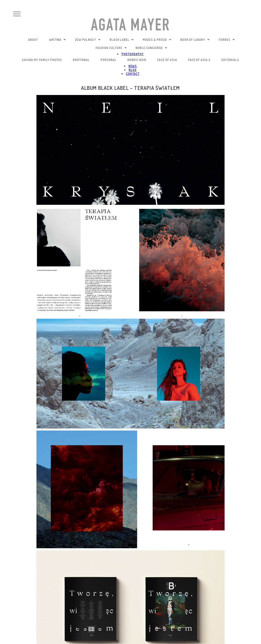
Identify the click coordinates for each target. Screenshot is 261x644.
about (33, 40)
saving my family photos (42, 60)
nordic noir (137, 60)
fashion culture (111, 48)
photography (133, 54)
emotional (81, 60)
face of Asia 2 (199, 60)
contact (133, 74)
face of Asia (167, 60)
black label (122, 40)
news (133, 66)
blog (133, 70)
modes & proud (157, 40)
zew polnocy (88, 40)
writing (58, 40)
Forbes (227, 40)
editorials (230, 60)
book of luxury (195, 40)
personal (109, 60)
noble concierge (151, 48)
